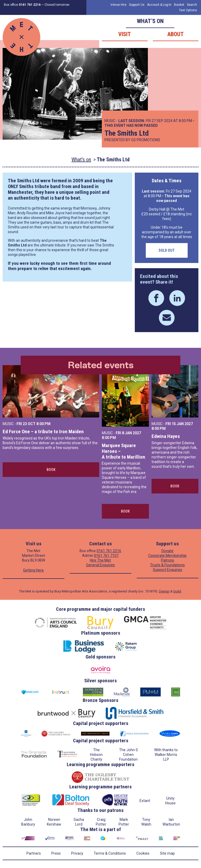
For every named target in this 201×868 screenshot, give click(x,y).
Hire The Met (100, 560)
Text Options (188, 10)
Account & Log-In (159, 5)
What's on (81, 160)
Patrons (167, 560)
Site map (167, 853)
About (175, 34)
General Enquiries (100, 565)
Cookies (143, 853)
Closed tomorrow (57, 5)
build (177, 591)
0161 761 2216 (109, 551)
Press (56, 853)
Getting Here (33, 570)
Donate (167, 551)
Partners (34, 853)
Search (192, 5)
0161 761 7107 (106, 556)
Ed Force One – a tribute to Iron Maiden (43, 432)
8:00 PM (43, 424)
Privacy (77, 853)
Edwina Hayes (166, 436)
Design (164, 591)
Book (51, 470)
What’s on (150, 21)
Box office (22, 5)
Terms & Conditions (110, 853)
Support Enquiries (167, 570)
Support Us (137, 5)
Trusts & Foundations (167, 565)
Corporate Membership (167, 556)
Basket (179, 5)
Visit (125, 34)
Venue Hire (118, 5)
